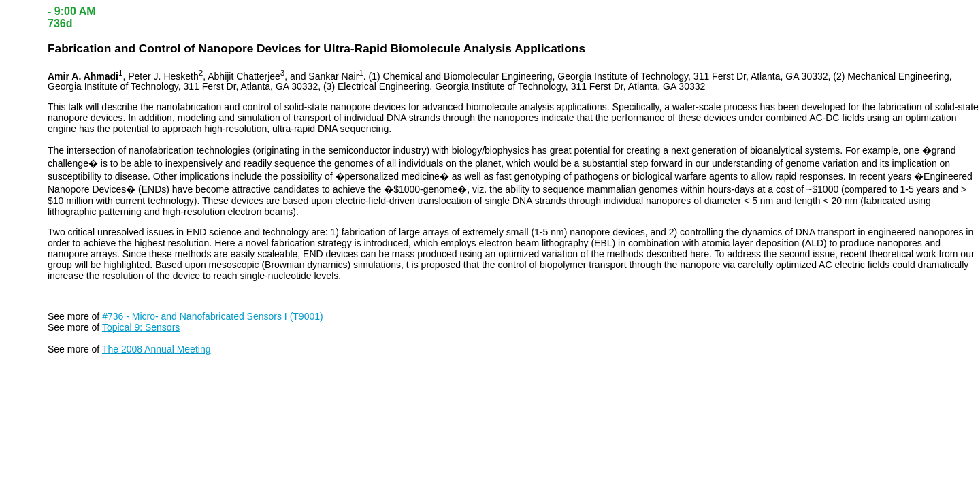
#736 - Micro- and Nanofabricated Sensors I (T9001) (213, 316)
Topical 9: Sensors (141, 327)
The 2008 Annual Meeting (157, 349)
